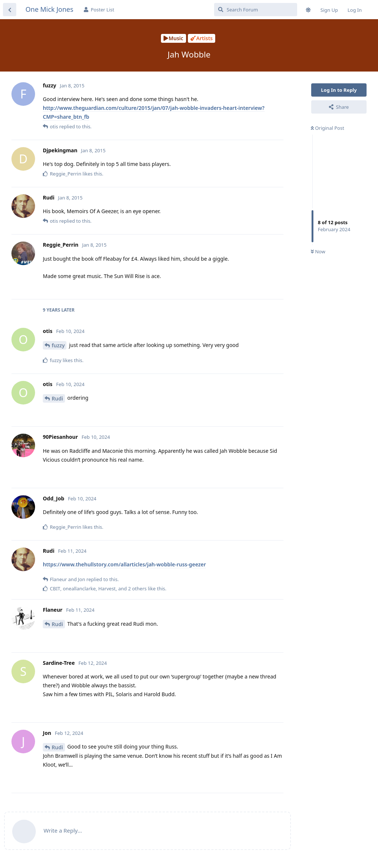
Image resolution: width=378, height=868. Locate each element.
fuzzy (58, 345)
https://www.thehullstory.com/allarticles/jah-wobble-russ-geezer (124, 564)
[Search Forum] (256, 10)
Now (318, 251)
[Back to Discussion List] (10, 10)
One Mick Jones (49, 9)
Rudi (57, 398)
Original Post (327, 128)
